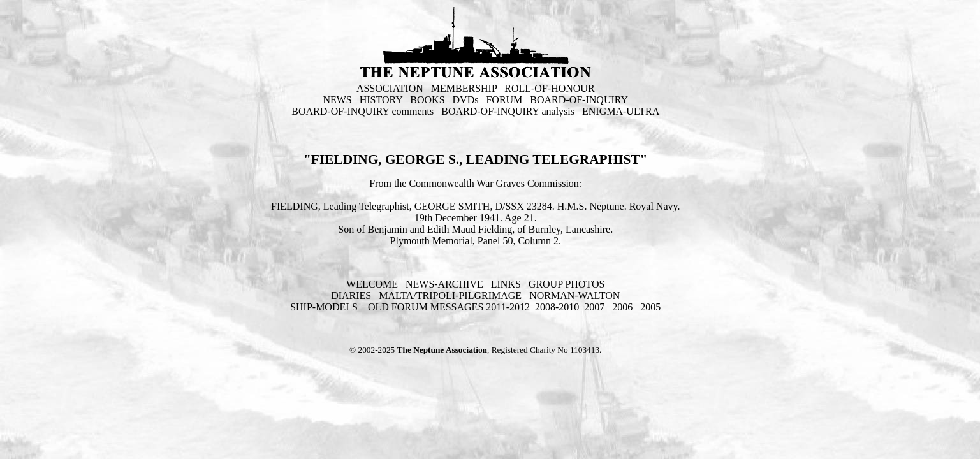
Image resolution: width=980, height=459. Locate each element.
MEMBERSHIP (464, 88)
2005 (650, 307)
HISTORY (381, 100)
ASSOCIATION (390, 88)
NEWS (337, 100)
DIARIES (351, 295)
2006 (622, 307)
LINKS (506, 284)
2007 (594, 307)
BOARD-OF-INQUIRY (579, 100)
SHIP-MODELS (325, 307)
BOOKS (427, 100)
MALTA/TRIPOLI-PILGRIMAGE (450, 295)
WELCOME (372, 284)
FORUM (504, 100)
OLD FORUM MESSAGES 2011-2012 (449, 307)
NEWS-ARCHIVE (444, 284)
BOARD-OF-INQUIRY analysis (508, 111)
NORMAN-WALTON (574, 295)
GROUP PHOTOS (567, 284)
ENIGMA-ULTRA (621, 111)
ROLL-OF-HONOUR (549, 88)
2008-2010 (557, 307)
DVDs (466, 100)
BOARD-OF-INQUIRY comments (362, 111)
